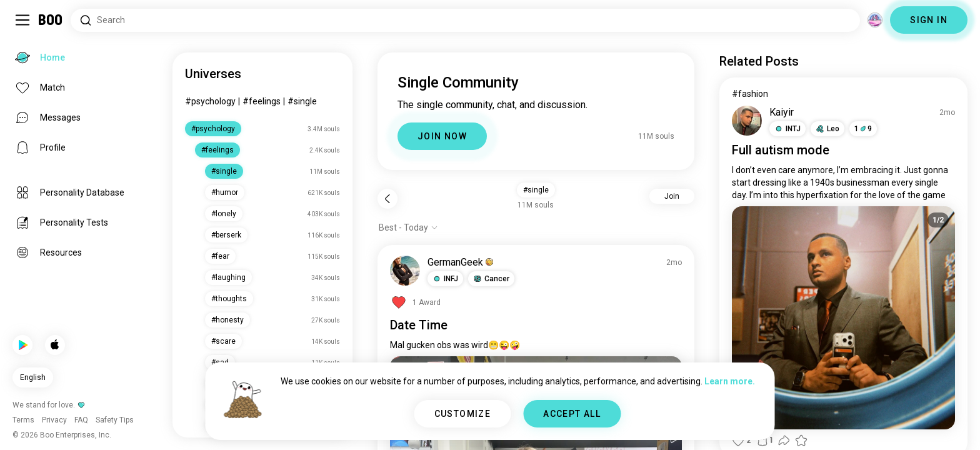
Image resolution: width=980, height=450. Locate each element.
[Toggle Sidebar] (22, 20)
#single (302, 101)
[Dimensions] (875, 20)
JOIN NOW (442, 136)
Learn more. (730, 381)
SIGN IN (929, 20)
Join (672, 196)
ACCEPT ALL (572, 414)
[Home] (51, 20)
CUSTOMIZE (463, 414)
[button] (445, 279)
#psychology (210, 101)
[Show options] (408, 227)
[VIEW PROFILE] (405, 271)
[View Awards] (415, 302)
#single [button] (536, 190)
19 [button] (863, 129)
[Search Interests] (465, 20)
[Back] (387, 199)
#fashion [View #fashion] (750, 94)
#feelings (262, 101)
